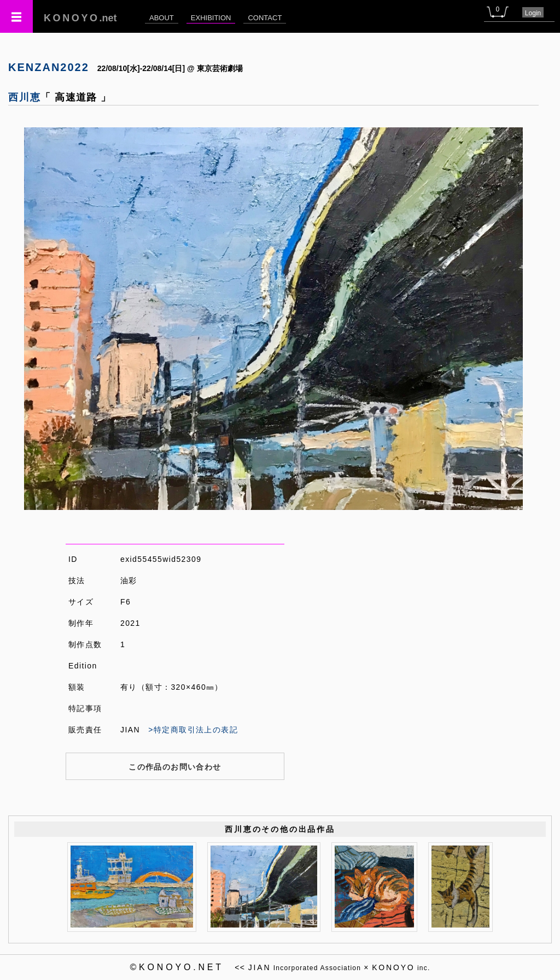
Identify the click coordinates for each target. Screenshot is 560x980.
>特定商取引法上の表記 (193, 730)
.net (80, 18)
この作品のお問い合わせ (175, 767)
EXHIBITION (211, 18)
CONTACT (265, 18)
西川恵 (24, 97)
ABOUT (162, 18)
